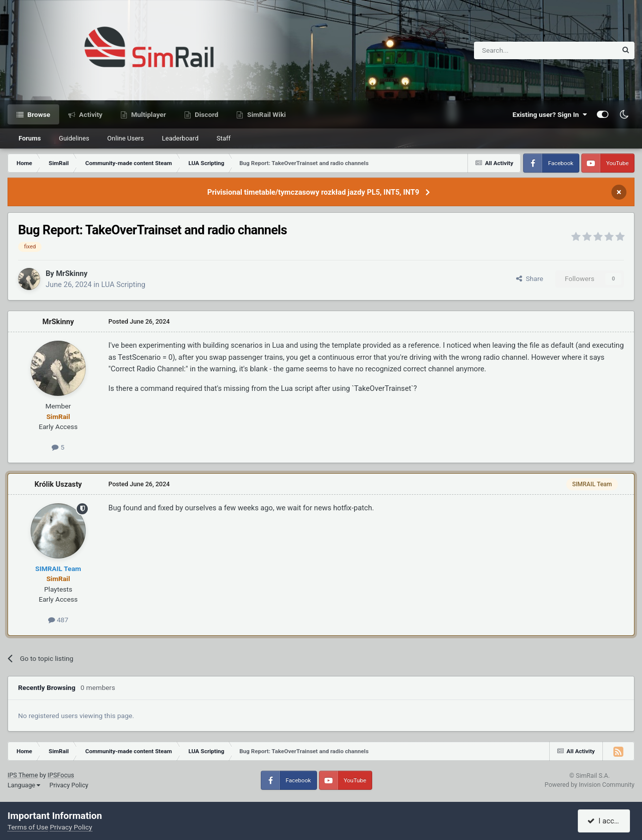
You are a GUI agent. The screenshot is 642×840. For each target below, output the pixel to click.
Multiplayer (148, 114)
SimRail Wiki (266, 114)
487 (58, 620)
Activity (90, 114)
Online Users (126, 138)
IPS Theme (23, 775)
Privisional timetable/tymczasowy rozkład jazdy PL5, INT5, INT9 (313, 192)
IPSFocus (61, 775)
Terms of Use (28, 827)
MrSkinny (71, 273)
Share (530, 278)
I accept (605, 821)
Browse (38, 114)
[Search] (521, 50)
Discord (206, 114)
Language (24, 785)
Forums (30, 138)
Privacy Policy (69, 785)
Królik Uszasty (58, 484)
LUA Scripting (123, 285)
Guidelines (74, 138)
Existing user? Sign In (550, 114)
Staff (224, 138)
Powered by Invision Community (590, 785)
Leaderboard (180, 138)
